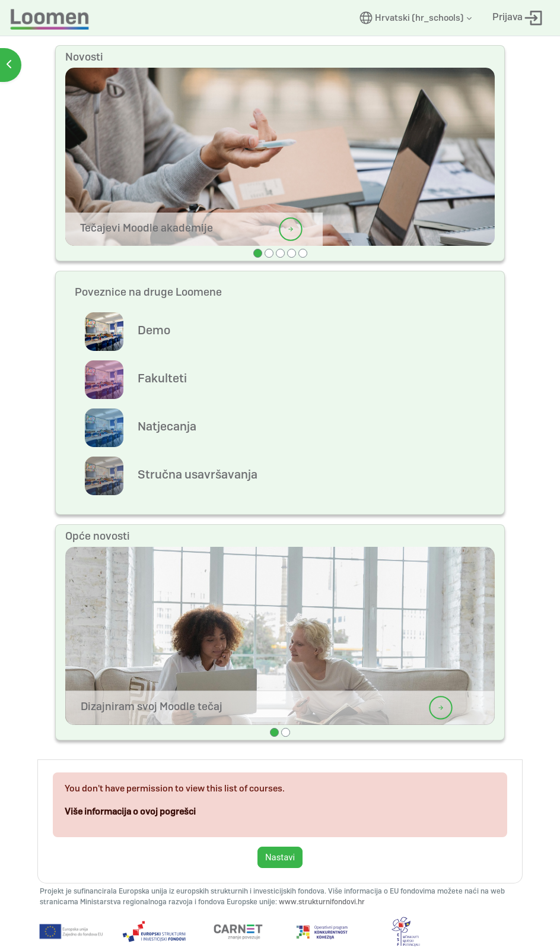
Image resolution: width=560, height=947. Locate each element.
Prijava (517, 18)
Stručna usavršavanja (198, 474)
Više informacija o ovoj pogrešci (130, 812)
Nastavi (280, 857)
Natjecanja (167, 426)
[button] (416, 18)
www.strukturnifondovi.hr (322, 902)
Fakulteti (162, 378)
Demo (154, 330)
